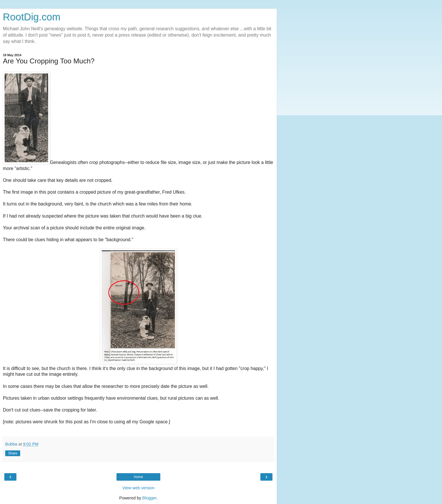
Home (138, 477)
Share (13, 453)
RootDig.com (32, 17)
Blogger (149, 498)
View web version (138, 488)
